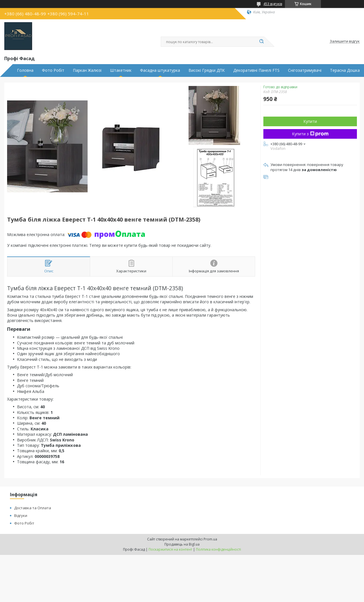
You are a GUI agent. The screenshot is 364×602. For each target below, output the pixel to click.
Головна (25, 70)
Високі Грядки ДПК (207, 70)
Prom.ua (210, 539)
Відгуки (21, 515)
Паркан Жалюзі (87, 70)
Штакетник (121, 70)
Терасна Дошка (345, 70)
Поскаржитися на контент (170, 549)
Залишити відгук (345, 41)
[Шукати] (261, 42)
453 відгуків (273, 4)
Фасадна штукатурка (160, 70)
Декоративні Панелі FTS (256, 70)
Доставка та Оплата (33, 508)
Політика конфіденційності (218, 549)
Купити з (310, 134)
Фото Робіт (53, 70)
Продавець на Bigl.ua (182, 544)
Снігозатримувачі (305, 70)
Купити (310, 121)
